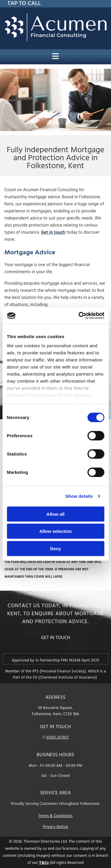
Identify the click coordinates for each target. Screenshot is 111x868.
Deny (55, 548)
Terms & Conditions (56, 816)
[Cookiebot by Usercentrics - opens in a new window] (79, 316)
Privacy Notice (55, 827)
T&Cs (44, 863)
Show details (79, 496)
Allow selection (55, 531)
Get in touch (53, 232)
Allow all (55, 514)
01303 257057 (58, 737)
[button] (55, 638)
